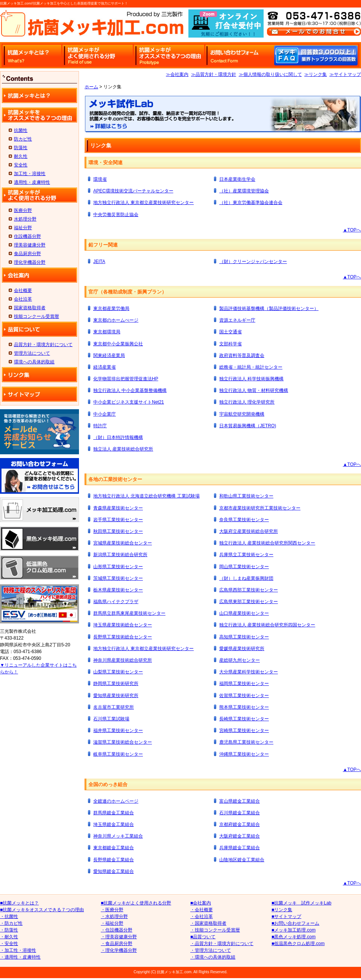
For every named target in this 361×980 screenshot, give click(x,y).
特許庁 (100, 426)
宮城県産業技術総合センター (123, 543)
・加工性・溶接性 (18, 950)
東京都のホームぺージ (116, 320)
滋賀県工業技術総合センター (123, 742)
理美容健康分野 (30, 245)
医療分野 (23, 210)
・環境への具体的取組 (213, 957)
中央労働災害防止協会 (116, 215)
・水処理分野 (114, 916)
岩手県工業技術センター (118, 520)
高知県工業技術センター (244, 637)
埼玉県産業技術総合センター (123, 625)
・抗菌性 (9, 916)
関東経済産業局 (109, 355)
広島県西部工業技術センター (249, 590)
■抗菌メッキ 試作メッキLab (301, 903)
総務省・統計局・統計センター (251, 367)
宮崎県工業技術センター (244, 730)
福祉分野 (23, 228)
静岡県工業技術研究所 (116, 684)
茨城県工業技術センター (118, 578)
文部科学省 (231, 344)
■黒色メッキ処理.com (294, 937)
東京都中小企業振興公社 (118, 344)
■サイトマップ (286, 916)
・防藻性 (9, 930)
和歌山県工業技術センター (246, 496)
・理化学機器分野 (119, 950)
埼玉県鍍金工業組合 (114, 824)
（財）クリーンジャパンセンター (253, 262)
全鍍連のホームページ (116, 801)
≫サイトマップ (345, 74)
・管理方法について (211, 950)
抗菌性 (21, 130)
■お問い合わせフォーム (295, 923)
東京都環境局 (107, 332)
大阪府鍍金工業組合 (240, 836)
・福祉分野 (112, 923)
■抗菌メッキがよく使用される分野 (136, 903)
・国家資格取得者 (208, 923)
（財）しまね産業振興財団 (246, 578)
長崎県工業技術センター (244, 719)
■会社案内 (201, 903)
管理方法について (32, 353)
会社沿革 (23, 299)
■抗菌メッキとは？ (19, 903)
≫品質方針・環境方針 (214, 74)
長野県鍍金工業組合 (114, 860)
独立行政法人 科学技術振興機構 (251, 379)
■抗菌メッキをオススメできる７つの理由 (42, 910)
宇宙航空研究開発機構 (242, 414)
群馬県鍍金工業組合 (114, 813)
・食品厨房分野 (117, 944)
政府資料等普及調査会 (242, 355)
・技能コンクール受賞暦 (215, 930)
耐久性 (21, 156)
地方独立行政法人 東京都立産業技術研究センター (143, 203)
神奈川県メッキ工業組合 (118, 836)
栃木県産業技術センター (118, 590)
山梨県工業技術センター (118, 672)
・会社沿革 (202, 916)
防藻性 (21, 148)
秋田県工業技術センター (118, 531)
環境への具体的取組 (34, 362)
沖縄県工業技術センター (244, 754)
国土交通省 (231, 332)
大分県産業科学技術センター (249, 672)
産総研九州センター (240, 660)
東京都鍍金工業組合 (114, 848)
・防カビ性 (11, 923)
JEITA (99, 262)
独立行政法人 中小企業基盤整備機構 (130, 390)
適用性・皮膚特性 (32, 182)
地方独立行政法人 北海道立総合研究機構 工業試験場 (146, 496)
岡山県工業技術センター (244, 567)
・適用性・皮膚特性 (20, 957)
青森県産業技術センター (118, 508)
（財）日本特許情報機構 (118, 437)
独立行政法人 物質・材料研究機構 (254, 390)
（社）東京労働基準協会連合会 (251, 203)
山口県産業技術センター (244, 613)
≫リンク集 (315, 74)
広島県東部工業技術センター (249, 602)
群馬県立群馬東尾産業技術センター (129, 613)
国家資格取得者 (30, 308)
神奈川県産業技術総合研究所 (123, 660)
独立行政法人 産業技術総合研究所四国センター (267, 625)
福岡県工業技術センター (244, 684)
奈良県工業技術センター (244, 520)
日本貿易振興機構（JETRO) (248, 426)
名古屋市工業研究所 (114, 707)
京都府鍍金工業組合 (240, 824)
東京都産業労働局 (111, 309)
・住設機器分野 (117, 930)
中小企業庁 (105, 414)
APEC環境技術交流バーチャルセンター (133, 191)
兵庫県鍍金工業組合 (240, 848)
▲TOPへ (352, 230)
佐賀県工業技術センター (244, 696)
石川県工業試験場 (111, 719)
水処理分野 (25, 219)
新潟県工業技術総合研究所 (120, 555)
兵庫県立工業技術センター (246, 555)
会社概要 (23, 290)
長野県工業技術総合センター (123, 637)
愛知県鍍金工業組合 (114, 871)
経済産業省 (105, 367)
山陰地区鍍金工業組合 (242, 860)
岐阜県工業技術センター (118, 754)
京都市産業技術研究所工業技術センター (260, 508)
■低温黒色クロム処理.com (298, 944)
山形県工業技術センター (118, 567)
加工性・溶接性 (30, 174)
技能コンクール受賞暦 (36, 316)
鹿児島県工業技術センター (246, 742)
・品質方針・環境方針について (222, 944)
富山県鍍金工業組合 (240, 801)
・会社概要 (202, 910)
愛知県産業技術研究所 (116, 696)
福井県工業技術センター (118, 730)
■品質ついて (203, 937)
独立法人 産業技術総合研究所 (123, 449)
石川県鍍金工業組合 (240, 813)
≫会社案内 (177, 74)
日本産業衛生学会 (237, 179)
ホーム (91, 87)
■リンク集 (282, 910)
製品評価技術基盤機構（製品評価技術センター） (269, 309)
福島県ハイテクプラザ (116, 602)
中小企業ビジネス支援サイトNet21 (129, 402)
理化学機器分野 (30, 262)
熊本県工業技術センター (244, 707)
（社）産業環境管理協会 (244, 191)
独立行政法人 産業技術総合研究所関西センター (267, 543)
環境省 (100, 179)
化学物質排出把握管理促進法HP (126, 379)
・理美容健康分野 (119, 937)
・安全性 (9, 944)
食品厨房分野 (27, 254)
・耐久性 (9, 937)
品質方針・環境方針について (43, 345)
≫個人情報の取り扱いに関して (270, 74)
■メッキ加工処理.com (294, 930)
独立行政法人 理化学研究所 (247, 402)
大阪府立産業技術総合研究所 (249, 531)
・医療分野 (112, 910)
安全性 (21, 165)
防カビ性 (23, 139)
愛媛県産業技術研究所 (242, 649)
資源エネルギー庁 (237, 320)
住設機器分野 (27, 236)
